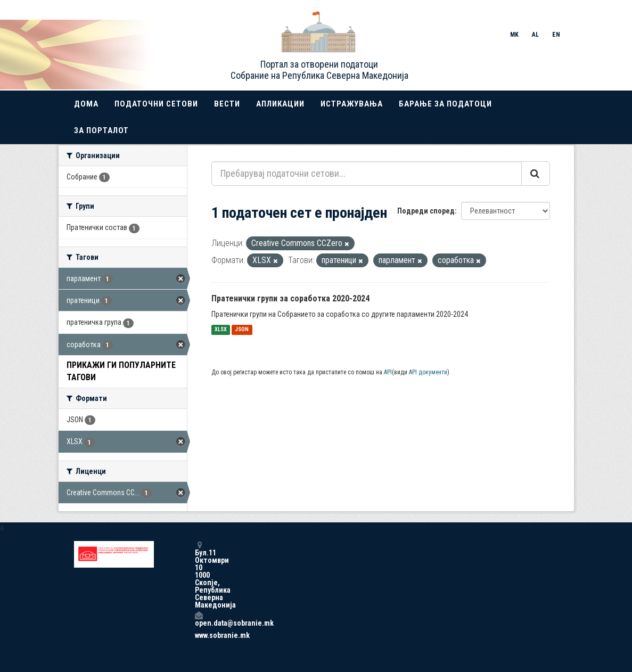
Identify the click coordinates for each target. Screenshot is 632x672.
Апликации (280, 104)
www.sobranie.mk (199, 635)
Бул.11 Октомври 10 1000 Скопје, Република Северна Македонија (199, 575)
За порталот (101, 130)
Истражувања (352, 104)
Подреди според (426, 211)
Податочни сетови (156, 104)
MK (514, 35)
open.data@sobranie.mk (199, 619)
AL (535, 35)
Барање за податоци (445, 104)
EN (556, 35)
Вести (227, 104)
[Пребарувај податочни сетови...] (367, 174)
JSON (242, 330)
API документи (428, 372)
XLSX (221, 330)
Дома (86, 104)
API (388, 372)
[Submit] (536, 174)
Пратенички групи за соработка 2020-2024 (290, 298)
